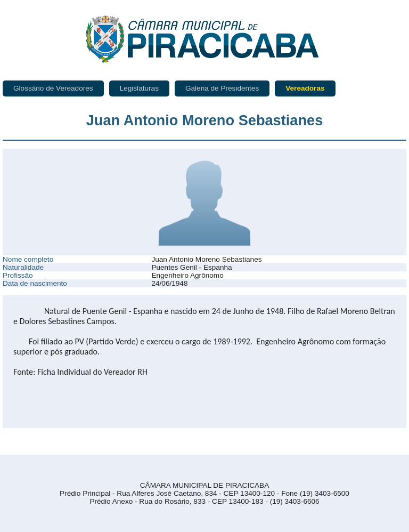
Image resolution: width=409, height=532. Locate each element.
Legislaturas (139, 88)
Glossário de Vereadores (53, 88)
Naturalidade (23, 267)
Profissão (18, 275)
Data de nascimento (35, 283)
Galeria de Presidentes (222, 88)
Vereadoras (305, 88)
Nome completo (28, 259)
